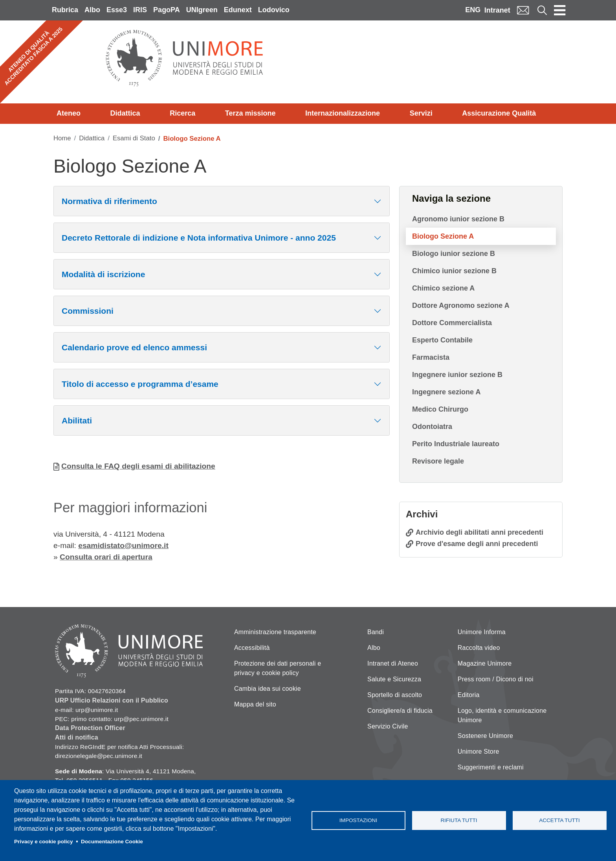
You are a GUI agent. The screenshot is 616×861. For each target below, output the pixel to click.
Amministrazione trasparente (275, 632)
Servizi (421, 113)
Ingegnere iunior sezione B (457, 375)
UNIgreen (202, 10)
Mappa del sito (255, 704)
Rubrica (65, 10)
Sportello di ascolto (395, 695)
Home (62, 138)
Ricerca (182, 113)
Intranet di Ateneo (393, 663)
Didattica (125, 113)
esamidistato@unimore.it (123, 545)
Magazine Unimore (485, 663)
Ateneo (69, 113)
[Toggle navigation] (560, 10)
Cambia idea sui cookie (268, 689)
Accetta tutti (559, 820)
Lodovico (274, 10)
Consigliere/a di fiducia (400, 711)
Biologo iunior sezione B (454, 254)
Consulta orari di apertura (106, 557)
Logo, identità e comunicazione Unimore (502, 715)
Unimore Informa (482, 632)
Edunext (238, 10)
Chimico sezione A (443, 288)
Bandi (376, 632)
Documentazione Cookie (112, 842)
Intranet (497, 10)
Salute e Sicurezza (394, 679)
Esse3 (117, 10)
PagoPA (167, 10)
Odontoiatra (432, 427)
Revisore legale (438, 461)
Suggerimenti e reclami (491, 767)
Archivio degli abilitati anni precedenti (479, 532)
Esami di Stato (134, 138)
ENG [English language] (473, 10)
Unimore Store (478, 752)
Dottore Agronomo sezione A (461, 305)
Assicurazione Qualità (499, 113)
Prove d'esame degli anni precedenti (477, 544)
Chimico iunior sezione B (454, 271)
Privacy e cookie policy (44, 842)
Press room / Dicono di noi (496, 679)
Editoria (469, 695)
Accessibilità (252, 648)
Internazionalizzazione (343, 113)
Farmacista (431, 357)
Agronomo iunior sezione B (458, 219)
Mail (523, 10)
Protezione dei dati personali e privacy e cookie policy (278, 668)
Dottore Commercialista (452, 323)
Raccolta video (479, 648)
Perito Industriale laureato (456, 444)
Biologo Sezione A (443, 236)
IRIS (140, 10)
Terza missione (250, 113)
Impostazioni (358, 820)
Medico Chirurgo (440, 409)
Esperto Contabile (442, 340)
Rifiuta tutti (459, 820)
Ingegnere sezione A (446, 392)
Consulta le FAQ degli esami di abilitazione (138, 466)
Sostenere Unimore (485, 736)
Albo (92, 10)
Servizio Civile (388, 726)
